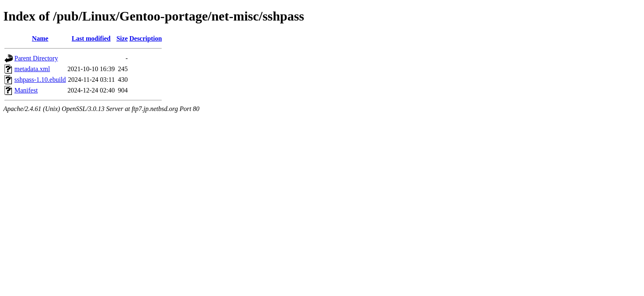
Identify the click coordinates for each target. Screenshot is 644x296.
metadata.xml (32, 69)
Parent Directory (36, 58)
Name (40, 38)
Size (122, 38)
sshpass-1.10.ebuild (40, 80)
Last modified (91, 38)
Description (146, 38)
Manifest (26, 90)
